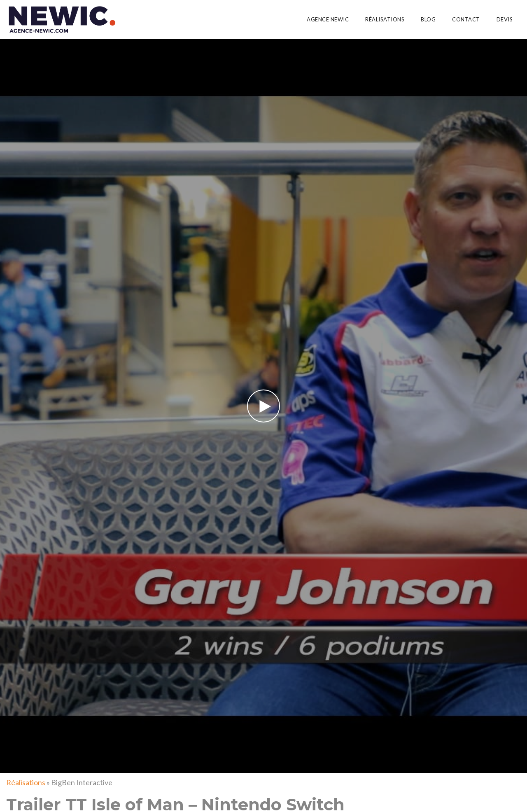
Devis (505, 19)
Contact (466, 19)
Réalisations (385, 19)
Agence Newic (328, 19)
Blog (428, 19)
